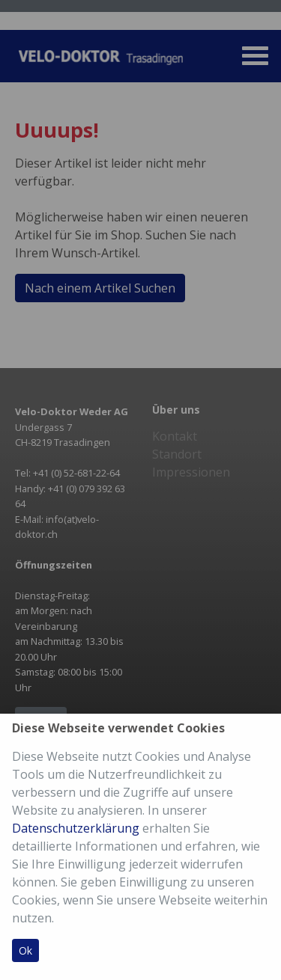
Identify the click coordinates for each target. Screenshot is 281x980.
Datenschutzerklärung (76, 828)
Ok (25, 950)
